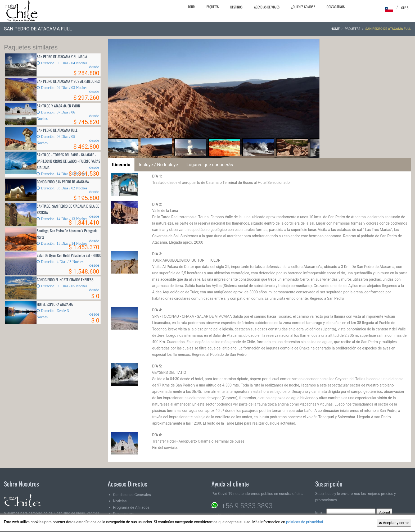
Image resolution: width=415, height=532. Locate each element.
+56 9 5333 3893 (247, 506)
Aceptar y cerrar (394, 523)
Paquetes (213, 7)
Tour (191, 7)
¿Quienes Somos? (303, 7)
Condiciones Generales (132, 495)
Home (335, 29)
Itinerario (121, 165)
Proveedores (123, 514)
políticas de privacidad (305, 522)
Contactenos (336, 7)
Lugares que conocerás (210, 165)
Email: (345, 512)
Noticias (120, 501)
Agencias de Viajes (267, 7)
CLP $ (405, 8)
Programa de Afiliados (131, 507)
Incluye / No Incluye (158, 165)
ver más (93, 513)
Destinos (236, 7)
